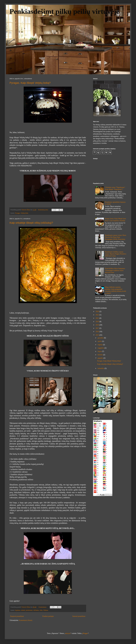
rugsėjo (100, 345)
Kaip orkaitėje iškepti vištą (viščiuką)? (31, 223)
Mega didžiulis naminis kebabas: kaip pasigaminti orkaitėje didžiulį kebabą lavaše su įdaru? (116, 290)
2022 (98, 315)
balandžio (101, 368)
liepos (100, 351)
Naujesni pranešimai (17, 616)
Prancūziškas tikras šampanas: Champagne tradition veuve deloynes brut (115, 271)
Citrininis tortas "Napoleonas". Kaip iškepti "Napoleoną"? (115, 188)
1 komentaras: (43, 607)
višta (41, 610)
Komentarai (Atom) (26, 620)
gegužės (101, 358)
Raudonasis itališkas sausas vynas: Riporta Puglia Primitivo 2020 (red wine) (116, 254)
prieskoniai (29, 610)
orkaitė (23, 610)
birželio (100, 355)
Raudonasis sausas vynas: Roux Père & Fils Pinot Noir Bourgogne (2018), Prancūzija (116, 237)
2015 (98, 335)
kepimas (18, 610)
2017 (98, 328)
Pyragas (18, 213)
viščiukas (36, 610)
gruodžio (101, 338)
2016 (98, 332)
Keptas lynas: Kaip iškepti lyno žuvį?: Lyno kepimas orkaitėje (115, 220)
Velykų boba (24, 213)
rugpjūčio (101, 348)
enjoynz (68, 633)
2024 (98, 311)
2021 (98, 318)
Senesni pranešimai (79, 616)
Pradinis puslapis (48, 616)
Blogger (85, 633)
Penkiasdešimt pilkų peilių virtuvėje (65, 11)
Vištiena (46, 610)
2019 (98, 322)
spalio (100, 341)
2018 (98, 325)
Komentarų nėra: (43, 210)
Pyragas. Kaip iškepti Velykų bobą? (30, 83)
